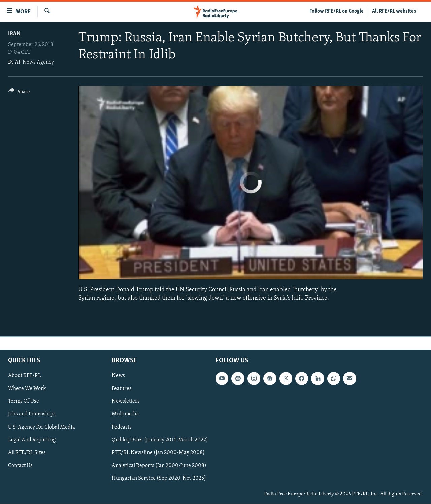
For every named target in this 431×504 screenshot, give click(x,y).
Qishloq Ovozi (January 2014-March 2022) (160, 440)
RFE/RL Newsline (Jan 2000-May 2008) (158, 453)
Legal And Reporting (32, 440)
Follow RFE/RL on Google (337, 11)
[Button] (19, 93)
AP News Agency (34, 62)
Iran (14, 34)
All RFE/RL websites (394, 11)
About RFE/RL (25, 376)
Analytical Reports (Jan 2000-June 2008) (159, 466)
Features (122, 389)
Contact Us (20, 466)
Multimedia (125, 414)
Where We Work (27, 389)
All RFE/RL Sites (27, 453)
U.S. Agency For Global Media (42, 427)
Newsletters (126, 402)
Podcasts (122, 427)
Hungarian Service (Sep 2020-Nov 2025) (159, 478)
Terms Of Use (24, 402)
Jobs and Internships (32, 414)
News (118, 376)
